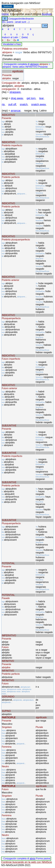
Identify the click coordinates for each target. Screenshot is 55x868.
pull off (12, 104)
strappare (15, 92)
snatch (24, 104)
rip (3, 104)
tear (41, 98)
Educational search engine (26, 14)
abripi (32, 859)
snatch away (38, 104)
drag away (17, 98)
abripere (34, 64)
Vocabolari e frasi (12, 44)
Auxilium (47, 14)
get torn (31, 98)
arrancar (16, 111)
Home (5, 14)
